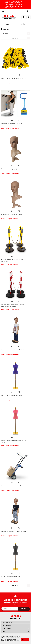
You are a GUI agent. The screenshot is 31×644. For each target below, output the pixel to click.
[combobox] (15, 34)
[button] (15, 622)
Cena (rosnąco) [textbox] (6, 34)
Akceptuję (25, 639)
